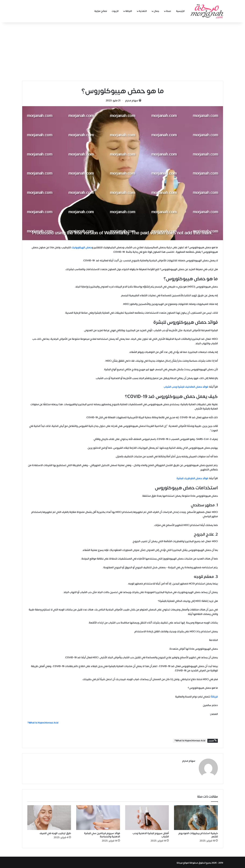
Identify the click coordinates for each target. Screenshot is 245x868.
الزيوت (115, 11)
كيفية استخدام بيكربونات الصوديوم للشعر (198, 834)
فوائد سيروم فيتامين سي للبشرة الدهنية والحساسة (102, 834)
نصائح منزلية (101, 11)
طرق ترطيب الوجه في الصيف (55, 832)
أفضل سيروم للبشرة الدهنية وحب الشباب (151, 834)
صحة (169, 11)
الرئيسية (180, 11)
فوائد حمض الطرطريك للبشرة (192, 478)
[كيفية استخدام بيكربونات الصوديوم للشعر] (196, 817)
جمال (156, 11)
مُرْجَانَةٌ (214, 697)
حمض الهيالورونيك (81, 247)
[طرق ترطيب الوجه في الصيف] (49, 817)
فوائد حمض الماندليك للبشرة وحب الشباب (186, 387)
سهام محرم (132, 101)
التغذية (143, 11)
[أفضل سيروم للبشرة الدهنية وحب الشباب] (147, 817)
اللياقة (129, 11)
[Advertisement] (123, 52)
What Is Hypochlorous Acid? (190, 741)
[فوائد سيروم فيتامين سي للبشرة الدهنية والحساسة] (98, 817)
